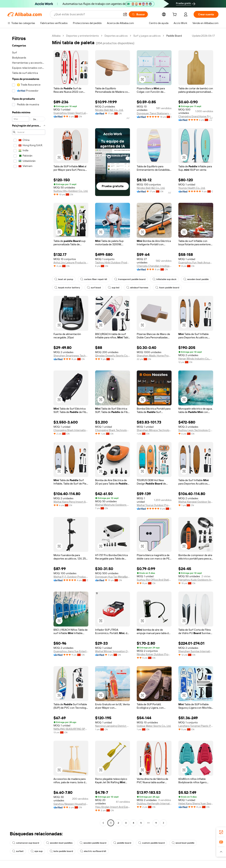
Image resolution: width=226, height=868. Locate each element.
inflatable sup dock (164, 279)
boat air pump (64, 279)
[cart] (175, 15)
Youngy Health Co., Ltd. (192, 188)
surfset (18, 851)
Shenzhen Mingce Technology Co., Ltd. (154, 430)
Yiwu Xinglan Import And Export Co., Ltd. (113, 807)
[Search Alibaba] (87, 14)
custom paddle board (151, 843)
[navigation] (29, 430)
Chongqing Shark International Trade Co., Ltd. (71, 430)
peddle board (122, 843)
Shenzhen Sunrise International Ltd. (196, 651)
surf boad (94, 288)
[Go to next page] (163, 823)
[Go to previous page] (103, 823)
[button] (125, 14)
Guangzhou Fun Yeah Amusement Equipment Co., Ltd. (196, 262)
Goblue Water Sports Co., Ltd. (154, 726)
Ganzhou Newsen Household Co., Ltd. (71, 804)
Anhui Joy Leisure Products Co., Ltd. (71, 262)
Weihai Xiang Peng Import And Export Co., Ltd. (71, 502)
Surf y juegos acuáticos (147, 36)
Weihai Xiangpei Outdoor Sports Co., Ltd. (196, 502)
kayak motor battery (67, 288)
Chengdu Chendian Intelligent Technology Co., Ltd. (154, 266)
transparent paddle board (130, 279)
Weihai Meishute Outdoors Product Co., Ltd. (113, 505)
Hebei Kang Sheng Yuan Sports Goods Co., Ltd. (196, 803)
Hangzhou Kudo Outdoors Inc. (196, 580)
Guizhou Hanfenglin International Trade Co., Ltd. (154, 803)
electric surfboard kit (93, 851)
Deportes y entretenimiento (82, 36)
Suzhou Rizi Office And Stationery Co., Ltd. (154, 580)
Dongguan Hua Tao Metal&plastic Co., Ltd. (113, 577)
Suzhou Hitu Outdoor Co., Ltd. (71, 191)
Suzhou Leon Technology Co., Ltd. (196, 430)
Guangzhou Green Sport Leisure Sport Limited (71, 113)
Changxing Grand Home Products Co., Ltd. (196, 116)
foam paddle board (167, 288)
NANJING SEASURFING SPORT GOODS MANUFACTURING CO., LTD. (71, 729)
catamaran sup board (26, 843)
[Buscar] (138, 14)
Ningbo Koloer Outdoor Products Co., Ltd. (154, 654)
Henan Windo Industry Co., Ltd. (196, 359)
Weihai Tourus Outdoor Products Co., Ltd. (154, 505)
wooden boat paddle (196, 279)
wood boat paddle (183, 843)
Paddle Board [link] (174, 36)
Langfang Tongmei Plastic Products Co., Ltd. (196, 726)
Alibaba (56, 36)
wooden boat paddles (59, 843)
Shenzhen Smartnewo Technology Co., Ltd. (71, 356)
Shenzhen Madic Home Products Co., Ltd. (154, 356)
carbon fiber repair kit (94, 279)
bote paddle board (61, 851)
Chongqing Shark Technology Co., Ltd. (113, 430)
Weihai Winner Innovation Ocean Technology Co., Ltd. (113, 651)
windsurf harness (137, 288)
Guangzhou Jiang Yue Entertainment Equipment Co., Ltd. (71, 651)
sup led (114, 288)
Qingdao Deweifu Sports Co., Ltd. (113, 356)
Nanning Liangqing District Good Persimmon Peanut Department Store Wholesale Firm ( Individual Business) (113, 726)
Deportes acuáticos (116, 36)
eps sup (37, 851)
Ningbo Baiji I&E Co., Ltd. (109, 110)
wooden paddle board (93, 843)
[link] (221, 832)
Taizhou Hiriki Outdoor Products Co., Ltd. (113, 262)
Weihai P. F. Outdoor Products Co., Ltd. (71, 577)
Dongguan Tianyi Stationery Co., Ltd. (154, 113)
